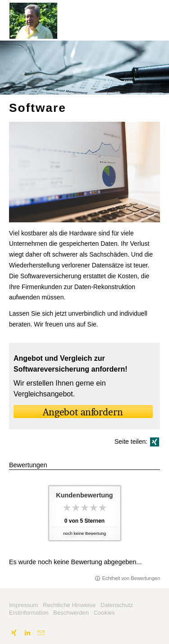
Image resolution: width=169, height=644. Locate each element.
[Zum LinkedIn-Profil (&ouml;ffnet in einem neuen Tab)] (27, 633)
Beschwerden (71, 613)
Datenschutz (117, 605)
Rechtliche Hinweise (69, 605)
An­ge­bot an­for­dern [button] (83, 412)
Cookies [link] (104, 613)
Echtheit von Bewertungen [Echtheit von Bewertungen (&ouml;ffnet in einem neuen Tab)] (131, 578)
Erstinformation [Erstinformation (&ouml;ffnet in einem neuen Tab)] (29, 613)
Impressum (23, 605)
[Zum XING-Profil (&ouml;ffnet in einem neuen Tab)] (14, 633)
